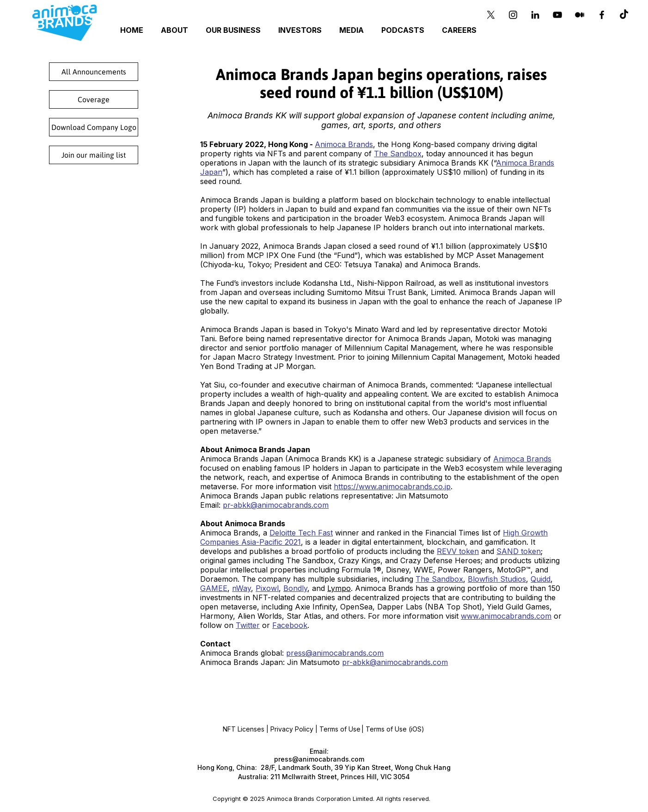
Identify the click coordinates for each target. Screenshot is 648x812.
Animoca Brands (344, 144)
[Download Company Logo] (94, 127)
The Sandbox (398, 154)
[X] (491, 15)
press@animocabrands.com (335, 653)
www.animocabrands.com (506, 616)
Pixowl (267, 588)
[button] (235, 30)
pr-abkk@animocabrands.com (276, 505)
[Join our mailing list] (94, 155)
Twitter (248, 625)
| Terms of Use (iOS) (393, 729)
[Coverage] (94, 99)
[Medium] (580, 15)
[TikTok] (624, 15)
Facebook (290, 625)
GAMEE (214, 588)
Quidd (541, 579)
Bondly (295, 588)
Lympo (339, 588)
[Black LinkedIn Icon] (535, 15)
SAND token (519, 551)
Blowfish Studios (497, 579)
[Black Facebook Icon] (602, 15)
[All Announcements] (94, 72)
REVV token (458, 551)
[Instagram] (513, 15)
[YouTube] (557, 15)
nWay (241, 588)
